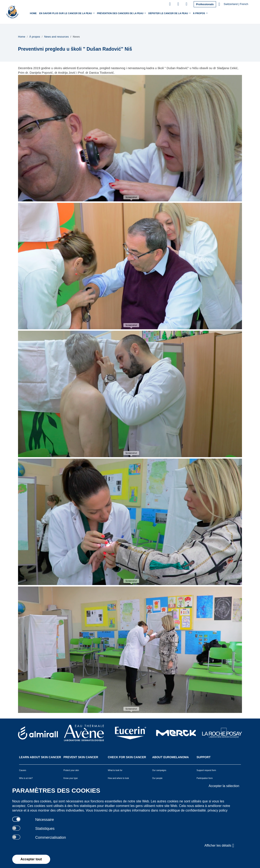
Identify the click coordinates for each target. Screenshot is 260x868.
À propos (199, 13)
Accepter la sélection (224, 786)
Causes (23, 770)
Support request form (206, 770)
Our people (157, 778)
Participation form (205, 778)
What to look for (115, 770)
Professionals (205, 4)
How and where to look (118, 778)
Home (33, 13)
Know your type (71, 778)
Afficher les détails (219, 846)
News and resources (56, 37)
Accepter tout (31, 859)
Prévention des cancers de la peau (121, 13)
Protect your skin (71, 770)
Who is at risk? (26, 778)
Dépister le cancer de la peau (168, 13)
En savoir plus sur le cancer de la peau (66, 13)
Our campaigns (159, 770)
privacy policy (217, 810)
